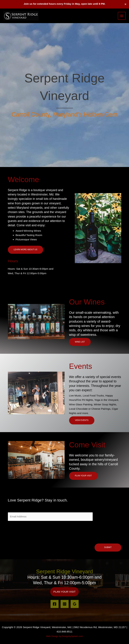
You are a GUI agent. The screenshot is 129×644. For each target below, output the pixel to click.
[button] (64, 592)
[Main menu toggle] (122, 16)
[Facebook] (55, 604)
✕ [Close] (125, 4)
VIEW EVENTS (82, 420)
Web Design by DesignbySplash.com (64, 636)
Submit (108, 547)
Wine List (80, 342)
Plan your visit (83, 476)
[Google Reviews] (75, 604)
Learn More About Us (26, 250)
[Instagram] (65, 604)
